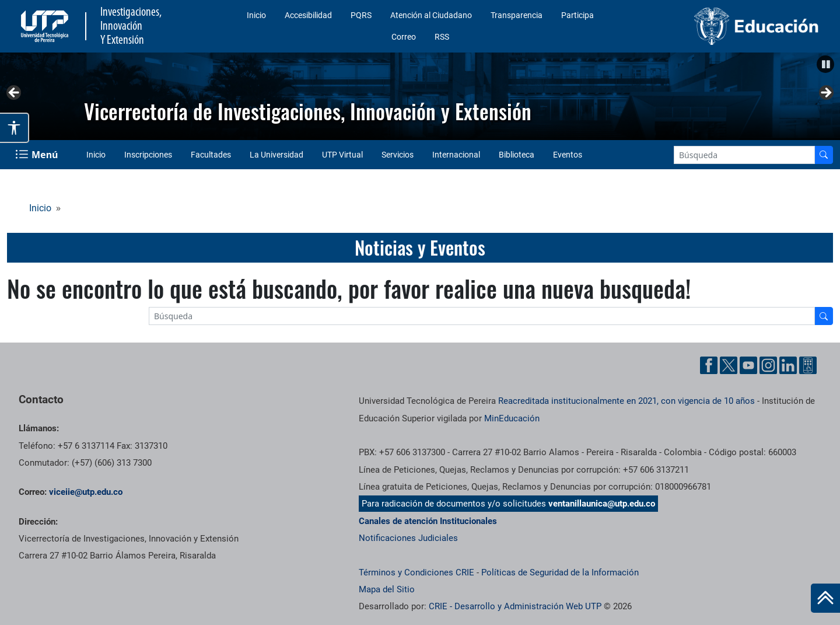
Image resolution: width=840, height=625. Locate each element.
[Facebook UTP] (709, 365)
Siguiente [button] (825, 93)
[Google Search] (744, 155)
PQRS (361, 15)
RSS (442, 37)
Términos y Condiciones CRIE (416, 572)
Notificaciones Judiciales (408, 538)
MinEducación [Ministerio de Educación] (512, 418)
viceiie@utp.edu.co (86, 492)
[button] (825, 64)
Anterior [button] (15, 93)
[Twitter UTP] (729, 365)
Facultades (211, 155)
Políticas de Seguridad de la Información (560, 572)
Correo (404, 37)
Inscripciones (148, 155)
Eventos (568, 155)
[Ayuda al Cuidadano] (808, 365)
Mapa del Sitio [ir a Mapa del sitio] (387, 589)
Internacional (456, 155)
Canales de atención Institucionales (428, 521)
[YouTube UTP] (748, 365)
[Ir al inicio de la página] (825, 598)
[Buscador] (824, 155)
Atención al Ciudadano (431, 15)
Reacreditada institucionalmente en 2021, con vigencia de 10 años (626, 401)
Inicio (256, 15)
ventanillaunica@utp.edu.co (602, 504)
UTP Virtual (342, 155)
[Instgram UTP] (768, 365)
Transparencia (517, 15)
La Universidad (276, 155)
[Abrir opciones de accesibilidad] (15, 128)
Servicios (398, 155)
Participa (577, 15)
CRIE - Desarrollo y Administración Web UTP (515, 606)
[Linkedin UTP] (788, 365)
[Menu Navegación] (38, 155)
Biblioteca (517, 155)
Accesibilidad (308, 15)
